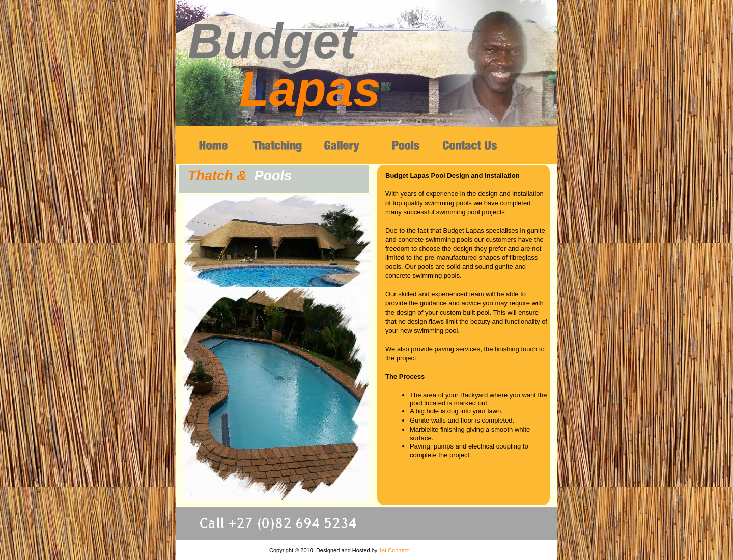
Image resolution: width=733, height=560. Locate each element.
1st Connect (394, 550)
